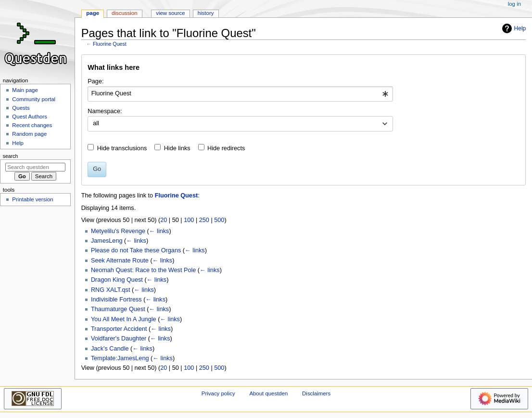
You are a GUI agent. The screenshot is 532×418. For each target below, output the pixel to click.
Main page (25, 90)
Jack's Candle (110, 349)
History (206, 13)
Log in (514, 4)
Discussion (124, 13)
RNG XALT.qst (111, 290)
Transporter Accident (119, 329)
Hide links (177, 148)
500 (219, 220)
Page (93, 13)
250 (204, 220)
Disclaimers (316, 393)
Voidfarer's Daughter (119, 339)
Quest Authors (30, 117)
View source (170, 13)
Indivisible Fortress (116, 300)
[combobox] (240, 94)
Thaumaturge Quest (118, 309)
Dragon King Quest (117, 280)
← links (159, 231)
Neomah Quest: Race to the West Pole (143, 270)
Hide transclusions (122, 148)
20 (164, 220)
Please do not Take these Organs (136, 250)
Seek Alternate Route (120, 261)
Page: (95, 81)
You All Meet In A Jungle (124, 319)
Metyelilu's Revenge (118, 231)
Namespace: (105, 111)
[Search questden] (35, 167)
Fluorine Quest (110, 44)
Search (11, 156)
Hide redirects (226, 148)
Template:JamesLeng (120, 358)
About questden (268, 393)
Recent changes (32, 125)
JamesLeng (107, 241)
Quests (21, 108)
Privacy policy (218, 393)
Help (513, 28)
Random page (29, 134)
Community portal (34, 99)
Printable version (32, 199)
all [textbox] (96, 123)
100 (189, 220)
